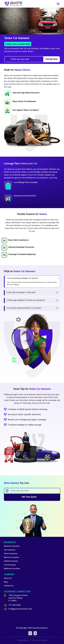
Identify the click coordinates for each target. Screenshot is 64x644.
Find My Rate (51, 59)
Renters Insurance (11, 557)
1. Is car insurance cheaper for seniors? (22, 278)
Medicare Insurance (12, 569)
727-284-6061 (12, 605)
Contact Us (9, 586)
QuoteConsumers (40, 628)
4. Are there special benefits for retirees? (24, 308)
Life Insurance (10, 565)
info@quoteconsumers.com (18, 609)
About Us (8, 578)
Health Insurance (11, 561)
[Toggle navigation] (58, 4)
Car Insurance (10, 550)
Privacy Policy (23, 640)
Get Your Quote (32, 497)
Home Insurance (11, 554)
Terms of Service (40, 640)
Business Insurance (12, 546)
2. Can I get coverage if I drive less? (21, 293)
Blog (6, 582)
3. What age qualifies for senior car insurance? (26, 300)
